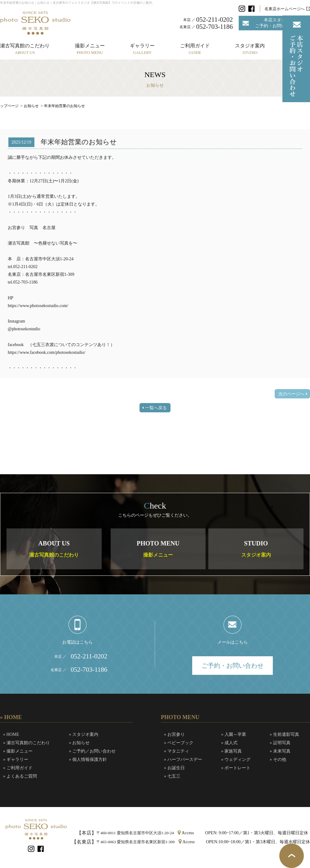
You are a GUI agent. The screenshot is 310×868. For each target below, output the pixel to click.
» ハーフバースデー (183, 759)
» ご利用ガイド (18, 768)
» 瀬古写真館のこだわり (27, 743)
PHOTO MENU (158, 549)
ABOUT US (54, 549)
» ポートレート (236, 768)
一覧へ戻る (156, 408)
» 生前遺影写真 (284, 734)
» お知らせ (80, 743)
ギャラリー (142, 49)
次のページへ (291, 394)
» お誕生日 (174, 768)
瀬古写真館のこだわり (25, 49)
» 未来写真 (280, 751)
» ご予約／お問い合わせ (93, 751)
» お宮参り (174, 734)
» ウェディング (236, 759)
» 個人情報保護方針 (88, 759)
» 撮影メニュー (18, 751)
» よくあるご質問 (20, 776)
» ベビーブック (179, 743)
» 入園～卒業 (234, 734)
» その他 (278, 759)
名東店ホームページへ (285, 9)
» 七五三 (172, 776)
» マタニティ (177, 751)
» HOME (11, 734)
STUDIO (256, 549)
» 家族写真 (232, 751)
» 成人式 (230, 743)
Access (188, 833)
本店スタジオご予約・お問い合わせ (277, 23)
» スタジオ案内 (84, 734)
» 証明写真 (280, 743)
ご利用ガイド (195, 49)
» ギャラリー (16, 759)
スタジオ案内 (250, 49)
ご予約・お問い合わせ (232, 666)
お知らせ (31, 106)
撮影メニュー (90, 49)
